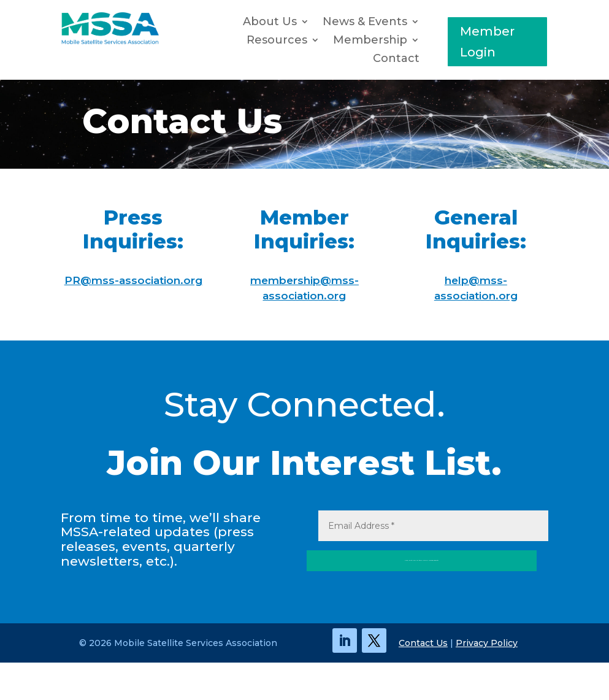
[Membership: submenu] (418, 40)
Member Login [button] (487, 42)
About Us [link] (270, 23)
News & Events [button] (365, 23)
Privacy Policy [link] (487, 680)
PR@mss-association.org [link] (133, 280)
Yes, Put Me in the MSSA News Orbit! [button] (342, 594)
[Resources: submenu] (318, 40)
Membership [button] (370, 41)
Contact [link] (396, 60)
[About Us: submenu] (308, 22)
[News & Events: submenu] (418, 22)
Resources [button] (277, 41)
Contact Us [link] (423, 680)
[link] (110, 42)
